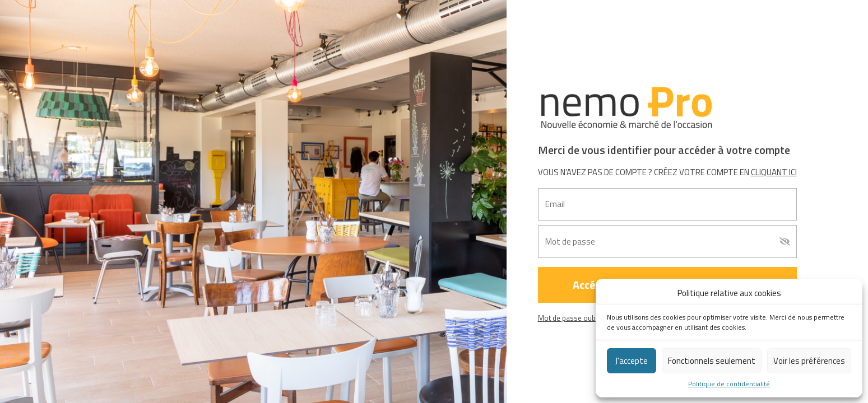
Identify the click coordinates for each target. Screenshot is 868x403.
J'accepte (632, 361)
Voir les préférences (809, 361)
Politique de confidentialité (729, 384)
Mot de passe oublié (570, 318)
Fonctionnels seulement (712, 361)
